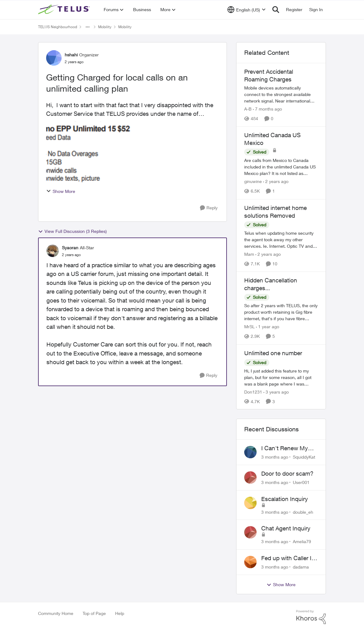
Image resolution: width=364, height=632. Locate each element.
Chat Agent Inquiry (286, 528)
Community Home (56, 613)
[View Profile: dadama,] (250, 562)
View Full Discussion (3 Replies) (72, 231)
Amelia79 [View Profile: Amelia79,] (302, 541)
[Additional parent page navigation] (88, 27)
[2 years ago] (276, 182)
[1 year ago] (268, 327)
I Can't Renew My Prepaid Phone (285, 448)
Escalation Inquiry (285, 499)
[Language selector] (247, 10)
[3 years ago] (276, 392)
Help (120, 613)
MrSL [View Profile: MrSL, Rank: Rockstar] (249, 327)
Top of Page (94, 613)
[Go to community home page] (65, 10)
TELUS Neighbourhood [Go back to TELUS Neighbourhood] (58, 27)
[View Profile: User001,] (250, 477)
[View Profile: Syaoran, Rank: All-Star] (53, 251)
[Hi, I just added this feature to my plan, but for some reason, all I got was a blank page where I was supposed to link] (281, 377)
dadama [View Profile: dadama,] (301, 567)
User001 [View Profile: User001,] (301, 482)
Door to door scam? (287, 473)
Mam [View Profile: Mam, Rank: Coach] (249, 254)
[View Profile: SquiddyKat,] (250, 452)
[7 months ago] (267, 109)
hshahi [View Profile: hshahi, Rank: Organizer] (71, 55)
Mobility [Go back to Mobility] (105, 27)
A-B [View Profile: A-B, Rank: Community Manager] (248, 109)
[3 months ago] (275, 457)
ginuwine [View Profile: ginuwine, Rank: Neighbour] (253, 182)
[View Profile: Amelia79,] (250, 532)
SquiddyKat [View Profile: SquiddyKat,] (304, 457)
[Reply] (209, 208)
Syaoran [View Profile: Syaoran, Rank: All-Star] (70, 248)
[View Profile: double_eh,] (250, 503)
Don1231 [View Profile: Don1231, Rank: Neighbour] (253, 392)
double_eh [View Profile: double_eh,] (303, 512)
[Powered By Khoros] (311, 617)
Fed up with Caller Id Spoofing (288, 558)
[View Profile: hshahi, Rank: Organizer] (54, 58)
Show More (61, 191)
